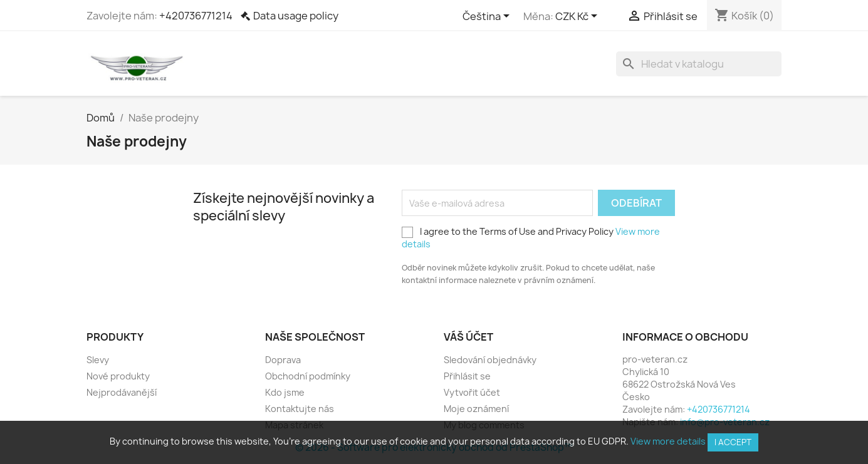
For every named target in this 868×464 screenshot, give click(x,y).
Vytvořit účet (472, 392)
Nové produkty (118, 376)
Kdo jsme (285, 392)
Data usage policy (296, 16)
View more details (668, 441)
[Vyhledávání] (699, 64)
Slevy (98, 360)
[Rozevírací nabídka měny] (578, 17)
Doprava (283, 360)
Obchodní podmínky (308, 376)
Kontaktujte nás (300, 409)
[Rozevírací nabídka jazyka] (488, 17)
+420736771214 (196, 16)
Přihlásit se (467, 376)
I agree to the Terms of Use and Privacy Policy (531, 238)
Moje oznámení (476, 409)
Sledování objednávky (490, 360)
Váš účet (468, 337)
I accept (733, 442)
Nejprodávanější (122, 392)
